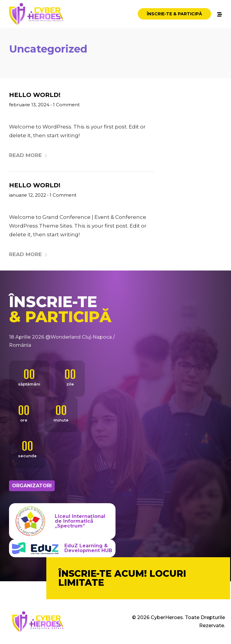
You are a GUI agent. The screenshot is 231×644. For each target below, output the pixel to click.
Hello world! (35, 95)
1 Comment (66, 105)
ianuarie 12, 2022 (28, 195)
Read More (28, 155)
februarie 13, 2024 (29, 105)
